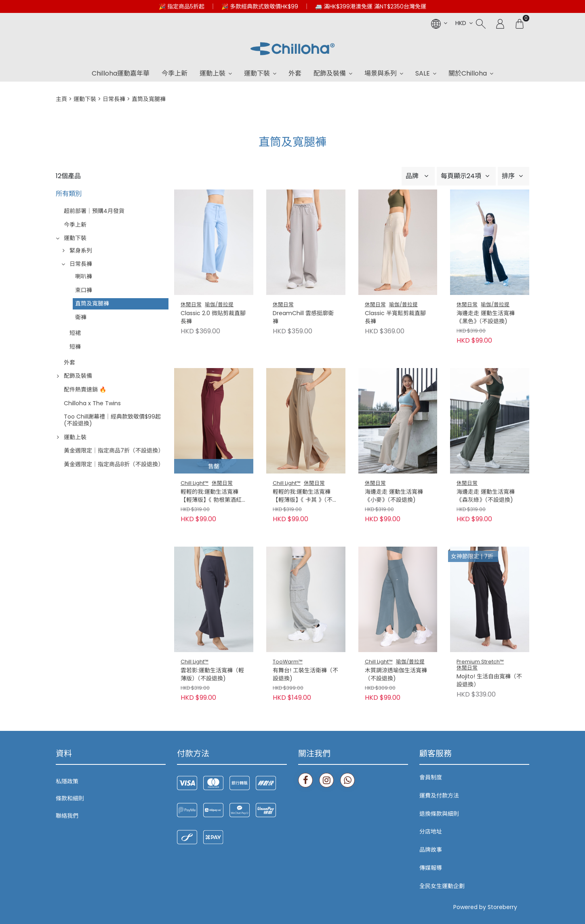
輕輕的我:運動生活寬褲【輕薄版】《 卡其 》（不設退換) (305, 496)
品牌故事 (431, 850)
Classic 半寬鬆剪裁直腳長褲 (395, 317)
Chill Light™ (195, 483)
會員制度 (431, 777)
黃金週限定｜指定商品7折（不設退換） (114, 450)
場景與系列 (381, 73)
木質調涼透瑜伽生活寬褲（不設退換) (396, 675)
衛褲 (81, 317)
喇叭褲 (84, 276)
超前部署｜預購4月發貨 (94, 211)
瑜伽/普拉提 (219, 304)
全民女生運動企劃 (442, 886)
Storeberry (502, 907)
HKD (461, 23)
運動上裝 (213, 73)
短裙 (75, 333)
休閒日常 (191, 304)
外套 (295, 73)
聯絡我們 (67, 816)
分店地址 (431, 831)
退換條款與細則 (439, 814)
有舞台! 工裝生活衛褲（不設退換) (305, 675)
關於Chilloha (468, 73)
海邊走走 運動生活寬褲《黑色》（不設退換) (486, 317)
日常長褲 (114, 99)
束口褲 (84, 290)
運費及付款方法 (439, 796)
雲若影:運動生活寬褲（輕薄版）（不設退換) (212, 675)
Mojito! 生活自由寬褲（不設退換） (489, 681)
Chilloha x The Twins (92, 403)
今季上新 (175, 73)
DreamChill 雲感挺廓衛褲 (303, 317)
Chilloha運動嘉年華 (121, 73)
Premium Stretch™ (480, 662)
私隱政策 (67, 781)
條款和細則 (70, 798)
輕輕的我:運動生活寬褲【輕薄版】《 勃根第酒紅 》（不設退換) (213, 496)
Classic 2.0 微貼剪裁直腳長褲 (213, 317)
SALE (423, 73)
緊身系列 (81, 250)
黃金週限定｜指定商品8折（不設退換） (114, 464)
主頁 (61, 99)
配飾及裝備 (330, 73)
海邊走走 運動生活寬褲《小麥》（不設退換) (394, 496)
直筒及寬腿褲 (92, 303)
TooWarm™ (288, 662)
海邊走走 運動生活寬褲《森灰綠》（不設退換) (486, 496)
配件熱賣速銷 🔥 (85, 389)
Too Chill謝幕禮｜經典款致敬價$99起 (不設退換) (112, 420)
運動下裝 (257, 73)
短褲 (75, 347)
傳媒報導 (431, 868)
